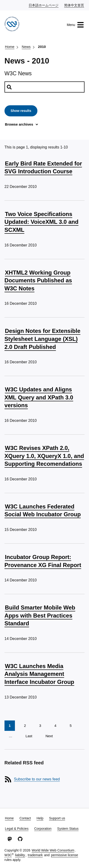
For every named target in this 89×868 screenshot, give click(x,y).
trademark (35, 855)
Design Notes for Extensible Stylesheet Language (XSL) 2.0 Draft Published (42, 339)
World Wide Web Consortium (53, 850)
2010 (42, 47)
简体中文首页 (74, 5)
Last (29, 736)
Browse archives (19, 124)
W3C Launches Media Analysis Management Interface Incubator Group (39, 674)
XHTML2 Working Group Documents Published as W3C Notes (38, 280)
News (26, 47)
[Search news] (44, 87)
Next (49, 736)
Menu (75, 25)
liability (20, 855)
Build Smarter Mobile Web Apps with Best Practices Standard (40, 615)
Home (10, 47)
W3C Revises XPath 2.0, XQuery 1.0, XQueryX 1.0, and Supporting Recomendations (44, 456)
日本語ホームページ (44, 5)
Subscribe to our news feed (37, 779)
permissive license (65, 855)
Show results (21, 111)
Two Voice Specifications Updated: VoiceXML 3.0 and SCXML (42, 222)
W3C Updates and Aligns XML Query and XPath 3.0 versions (39, 397)
